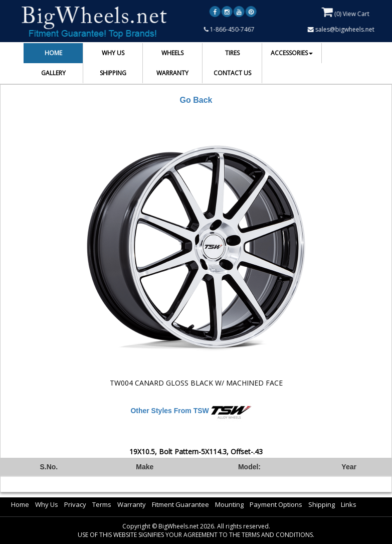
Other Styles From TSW (169, 411)
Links (349, 504)
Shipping (322, 504)
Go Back (196, 100)
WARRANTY (172, 73)
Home (20, 504)
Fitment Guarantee (180, 504)
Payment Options (276, 504)
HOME (53, 53)
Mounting (229, 504)
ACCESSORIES (292, 53)
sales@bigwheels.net (342, 29)
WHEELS (172, 53)
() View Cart (346, 12)
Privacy (75, 504)
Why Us (47, 504)
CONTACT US (232, 73)
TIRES (232, 53)
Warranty (132, 504)
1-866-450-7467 (230, 29)
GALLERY (53, 73)
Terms (102, 504)
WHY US (113, 53)
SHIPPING (113, 73)
